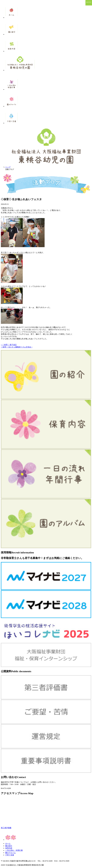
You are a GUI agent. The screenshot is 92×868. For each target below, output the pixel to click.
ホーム (8, 843)
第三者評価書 (6, 828)
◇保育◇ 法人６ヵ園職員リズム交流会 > (17, 347)
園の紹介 (9, 846)
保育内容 (9, 848)
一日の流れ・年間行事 (14, 850)
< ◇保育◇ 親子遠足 (9, 345)
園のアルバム (10, 853)
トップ (8, 167)
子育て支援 (10, 855)
